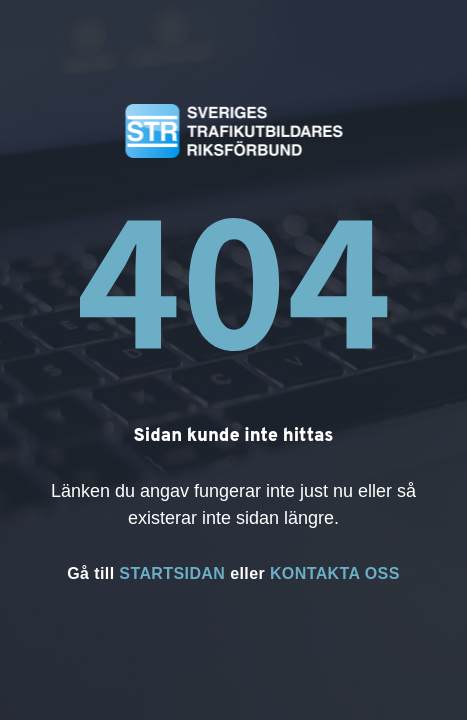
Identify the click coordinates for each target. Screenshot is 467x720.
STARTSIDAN (172, 573)
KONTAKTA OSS (335, 573)
